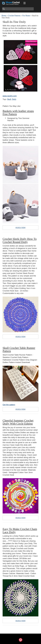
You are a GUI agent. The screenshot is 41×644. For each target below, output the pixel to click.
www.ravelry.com (10, 96)
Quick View (20, 228)
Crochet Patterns (14, 16)
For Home (26, 16)
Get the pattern (9, 405)
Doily (14, 99)
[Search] (18, 9)
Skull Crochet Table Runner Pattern (19, 349)
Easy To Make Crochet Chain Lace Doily (20, 531)
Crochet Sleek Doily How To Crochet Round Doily (20, 240)
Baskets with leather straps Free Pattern (18, 113)
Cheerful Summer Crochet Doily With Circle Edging (18, 422)
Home (4, 16)
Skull (9, 99)
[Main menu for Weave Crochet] (25, 3)
